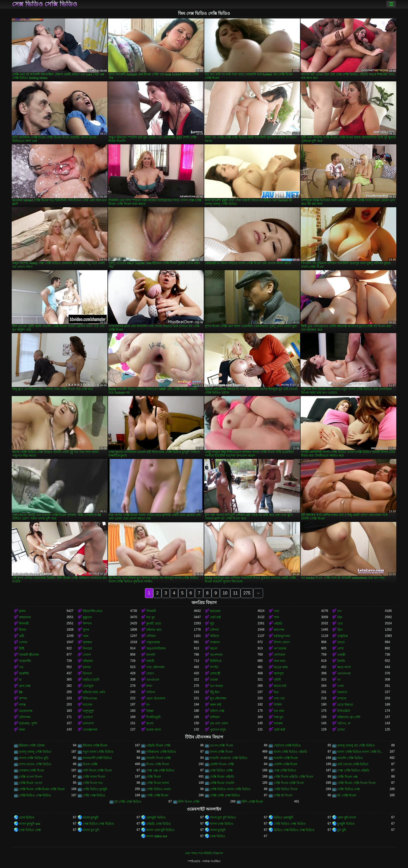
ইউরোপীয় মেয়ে (93, 611)
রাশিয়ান (215, 717)
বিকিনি (278, 705)
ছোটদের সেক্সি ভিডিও (287, 746)
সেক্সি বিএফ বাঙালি (222, 783)
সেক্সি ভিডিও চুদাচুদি (95, 789)
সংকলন (215, 642)
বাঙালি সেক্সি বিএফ (286, 758)
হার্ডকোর (215, 611)
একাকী (341, 655)
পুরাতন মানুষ (218, 730)
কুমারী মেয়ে (153, 624)
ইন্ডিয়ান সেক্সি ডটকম (32, 746)
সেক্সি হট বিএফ (283, 795)
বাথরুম (278, 723)
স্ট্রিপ (340, 630)
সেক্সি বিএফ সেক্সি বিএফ (289, 783)
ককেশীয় (24, 673)
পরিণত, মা (344, 723)
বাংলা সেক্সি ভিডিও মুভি (34, 758)
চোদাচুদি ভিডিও (156, 818)
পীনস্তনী (151, 611)
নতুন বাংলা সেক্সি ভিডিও (98, 752)
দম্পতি (214, 667)
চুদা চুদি (342, 830)
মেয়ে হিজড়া (345, 705)
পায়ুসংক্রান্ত (153, 642)
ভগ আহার (216, 686)
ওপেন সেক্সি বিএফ (222, 746)
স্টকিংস (215, 636)
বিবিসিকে (216, 661)
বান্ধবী (150, 661)
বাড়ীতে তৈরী (91, 680)
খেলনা (23, 642)
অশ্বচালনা (25, 617)
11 (235, 593)
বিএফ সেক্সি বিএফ (158, 764)
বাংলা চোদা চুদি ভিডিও (160, 830)
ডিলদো (87, 673)
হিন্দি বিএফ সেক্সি (189, 802)
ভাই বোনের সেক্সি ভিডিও (353, 764)
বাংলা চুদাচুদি (91, 818)
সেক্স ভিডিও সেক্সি (221, 770)
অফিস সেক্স (217, 711)
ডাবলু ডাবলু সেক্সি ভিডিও (35, 752)
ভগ (339, 611)
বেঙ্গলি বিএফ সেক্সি (222, 764)
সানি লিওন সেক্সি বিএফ (97, 770)
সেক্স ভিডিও (218, 836)
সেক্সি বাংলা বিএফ (94, 777)
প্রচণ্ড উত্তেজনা (156, 698)
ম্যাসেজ (88, 705)
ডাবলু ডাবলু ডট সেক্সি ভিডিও (356, 746)
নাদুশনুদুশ (88, 711)
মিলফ (23, 630)
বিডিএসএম (90, 698)
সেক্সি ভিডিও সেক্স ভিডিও (35, 795)
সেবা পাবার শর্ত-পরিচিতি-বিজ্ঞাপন (204, 853)
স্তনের (150, 723)
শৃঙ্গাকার (87, 642)
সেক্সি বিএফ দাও (93, 783)
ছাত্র (276, 692)
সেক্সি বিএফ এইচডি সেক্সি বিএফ (294, 777)
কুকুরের (87, 617)
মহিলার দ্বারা (154, 630)
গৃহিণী (277, 680)
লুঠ (212, 624)
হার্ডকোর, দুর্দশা (28, 723)
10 (225, 593)
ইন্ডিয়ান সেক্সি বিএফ (95, 746)
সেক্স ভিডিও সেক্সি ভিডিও (45, 4)
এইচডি (278, 624)
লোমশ (87, 655)
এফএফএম (344, 673)
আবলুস (279, 673)
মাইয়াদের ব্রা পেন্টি (349, 717)
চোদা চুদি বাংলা (347, 818)
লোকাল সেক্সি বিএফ (32, 770)
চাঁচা (340, 617)
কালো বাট (280, 686)
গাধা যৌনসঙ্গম (155, 667)
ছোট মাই (215, 617)
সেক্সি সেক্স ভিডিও (94, 795)
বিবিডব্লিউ (344, 711)
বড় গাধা (279, 711)
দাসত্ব (22, 705)
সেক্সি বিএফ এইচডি (222, 777)
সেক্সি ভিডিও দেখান (158, 789)
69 (21, 692)
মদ (148, 705)
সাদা (276, 617)
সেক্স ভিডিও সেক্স (30, 830)
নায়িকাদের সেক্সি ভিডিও (161, 752)
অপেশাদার (216, 655)
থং (339, 680)
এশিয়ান (151, 636)
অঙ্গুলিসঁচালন (156, 649)
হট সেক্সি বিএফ (347, 795)
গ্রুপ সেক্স (25, 686)
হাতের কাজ (281, 667)
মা (20, 680)
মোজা (341, 730)
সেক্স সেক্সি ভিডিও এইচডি (353, 770)
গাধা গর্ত (279, 698)
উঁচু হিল (215, 692)
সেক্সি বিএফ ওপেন (31, 783)
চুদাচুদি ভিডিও (346, 824)
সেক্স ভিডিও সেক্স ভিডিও (98, 824)
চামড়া (341, 642)
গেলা (340, 686)
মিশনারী (24, 624)
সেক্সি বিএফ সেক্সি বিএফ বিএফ (356, 783)
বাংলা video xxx (157, 836)
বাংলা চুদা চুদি (91, 830)
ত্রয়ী (21, 636)
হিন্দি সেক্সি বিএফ (252, 802)
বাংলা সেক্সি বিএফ (221, 752)
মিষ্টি (22, 649)
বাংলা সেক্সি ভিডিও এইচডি (290, 752)
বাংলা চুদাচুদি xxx (30, 824)
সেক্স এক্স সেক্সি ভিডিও (160, 770)
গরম (86, 636)
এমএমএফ (153, 680)
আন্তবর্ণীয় (25, 661)
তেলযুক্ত (88, 686)
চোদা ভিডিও (27, 818)
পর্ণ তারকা (280, 649)
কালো (214, 649)
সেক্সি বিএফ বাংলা (158, 783)
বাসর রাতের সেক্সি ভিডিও (35, 764)
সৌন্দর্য (214, 630)
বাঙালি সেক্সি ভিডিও (350, 758)
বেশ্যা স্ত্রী (215, 673)
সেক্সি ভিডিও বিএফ (286, 789)
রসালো (342, 698)
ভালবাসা (88, 723)
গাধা (276, 611)
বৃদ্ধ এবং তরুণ (219, 723)
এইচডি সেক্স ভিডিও (159, 824)
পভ (21, 667)
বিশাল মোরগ (282, 642)
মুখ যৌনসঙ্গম (218, 698)
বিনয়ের (87, 649)
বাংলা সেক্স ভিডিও (222, 824)
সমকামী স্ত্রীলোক (29, 655)
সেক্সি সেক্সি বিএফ (157, 795)
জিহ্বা (150, 711)
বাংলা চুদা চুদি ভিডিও (223, 818)
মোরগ (150, 673)
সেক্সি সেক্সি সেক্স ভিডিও (225, 795)
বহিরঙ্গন (88, 661)
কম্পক (23, 698)
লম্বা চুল (279, 717)
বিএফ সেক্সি (90, 764)
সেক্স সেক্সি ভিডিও (285, 770)
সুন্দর (86, 630)
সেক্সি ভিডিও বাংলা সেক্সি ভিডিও (230, 789)
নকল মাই (216, 705)
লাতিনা (151, 692)
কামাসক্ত (279, 630)
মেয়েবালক (26, 711)
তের (340, 624)
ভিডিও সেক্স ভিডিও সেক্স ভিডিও (294, 830)
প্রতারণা (88, 717)
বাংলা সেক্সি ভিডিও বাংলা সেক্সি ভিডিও (361, 752)
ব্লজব (22, 611)
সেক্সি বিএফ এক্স (347, 777)
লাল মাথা (280, 661)
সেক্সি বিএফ (154, 777)
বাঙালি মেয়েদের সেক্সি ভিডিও (229, 758)
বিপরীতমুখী (153, 717)
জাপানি (151, 655)
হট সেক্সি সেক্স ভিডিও (128, 802)
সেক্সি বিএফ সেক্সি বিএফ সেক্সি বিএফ (42, 789)
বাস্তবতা (342, 692)
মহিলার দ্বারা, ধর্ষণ (94, 692)
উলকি (341, 661)
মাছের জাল (153, 730)
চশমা (149, 686)
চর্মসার (87, 667)
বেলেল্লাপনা (90, 730)
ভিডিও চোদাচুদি (283, 818)
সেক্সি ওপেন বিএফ (31, 777)
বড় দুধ (150, 617)
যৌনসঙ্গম (25, 717)
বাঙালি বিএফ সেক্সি (158, 758)
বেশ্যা (340, 649)
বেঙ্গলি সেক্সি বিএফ (286, 764)
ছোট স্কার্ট (279, 730)
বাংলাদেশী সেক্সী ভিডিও (97, 758)
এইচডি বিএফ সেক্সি (158, 746)
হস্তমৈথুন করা (282, 636)
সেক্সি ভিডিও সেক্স (349, 789)
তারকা (214, 680)
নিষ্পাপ (87, 624)
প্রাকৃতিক (342, 636)
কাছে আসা (344, 667)
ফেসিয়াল (279, 655)
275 (247, 593)
